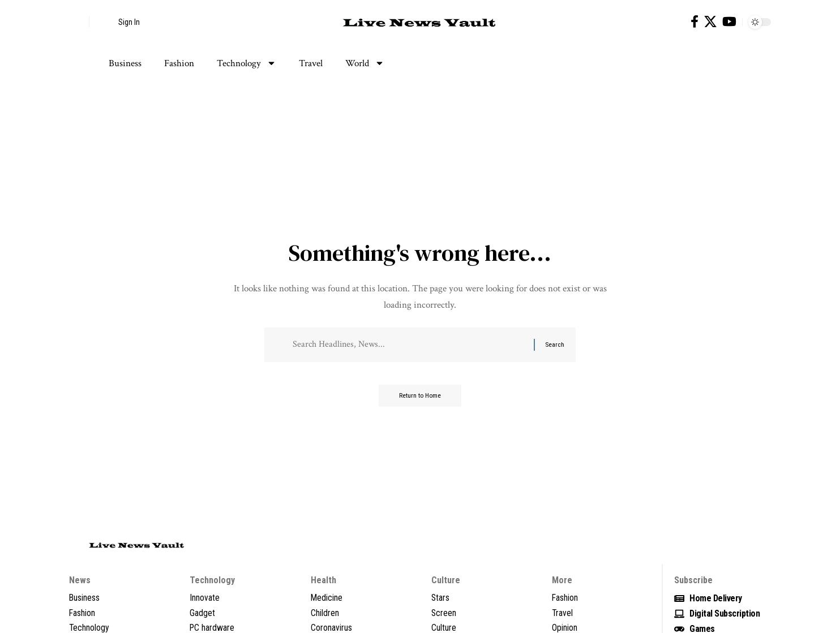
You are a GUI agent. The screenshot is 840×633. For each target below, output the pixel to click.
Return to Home (420, 398)
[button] (78, 22)
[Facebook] (695, 22)
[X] (710, 22)
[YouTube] (729, 22)
